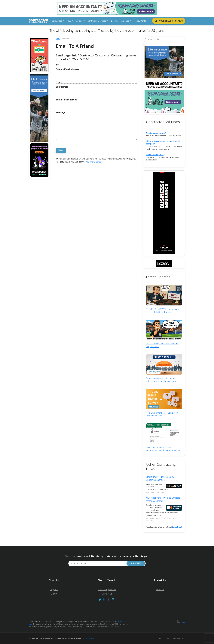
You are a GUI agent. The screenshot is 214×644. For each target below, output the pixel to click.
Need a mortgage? (155, 155)
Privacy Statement (93, 162)
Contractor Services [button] (97, 21)
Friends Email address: (68, 69)
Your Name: (62, 87)
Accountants (140, 21)
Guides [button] (79, 21)
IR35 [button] (69, 21)
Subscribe (136, 563)
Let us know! (177, 527)
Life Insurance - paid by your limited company (163, 142)
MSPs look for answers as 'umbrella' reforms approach (163, 499)
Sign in (54, 594)
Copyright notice (88, 638)
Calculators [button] (57, 21)
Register (54, 590)
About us (160, 590)
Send (61, 150)
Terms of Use (164, 638)
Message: (61, 113)
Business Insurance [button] (120, 21)
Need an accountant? (156, 133)
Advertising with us (107, 590)
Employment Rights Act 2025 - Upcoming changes (161, 478)
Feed (183, 622)
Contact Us (107, 594)
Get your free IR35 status (169, 21)
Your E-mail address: (67, 100)
